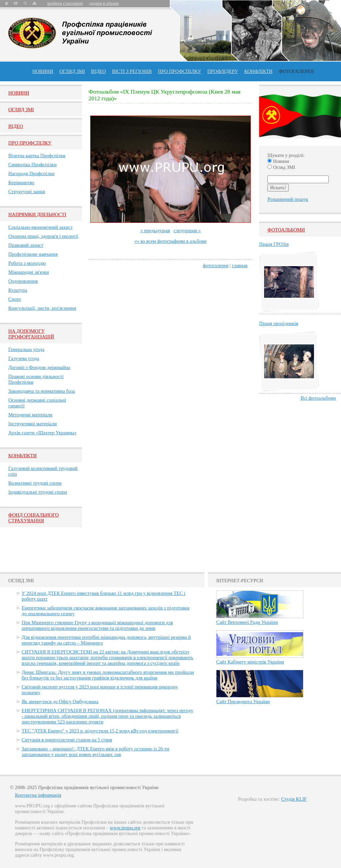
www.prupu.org (125, 828)
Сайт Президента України (243, 701)
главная (240, 265)
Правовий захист (26, 245)
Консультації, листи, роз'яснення (42, 308)
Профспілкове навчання (33, 254)
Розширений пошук (288, 199)
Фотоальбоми (286, 230)
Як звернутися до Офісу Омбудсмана (60, 701)
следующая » (187, 230)
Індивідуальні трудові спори (38, 492)
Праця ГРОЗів (274, 244)
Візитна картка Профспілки (37, 156)
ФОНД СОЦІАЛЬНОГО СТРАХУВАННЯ (33, 518)
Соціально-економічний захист (40, 227)
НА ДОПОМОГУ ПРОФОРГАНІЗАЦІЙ (31, 334)
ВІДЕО (99, 71)
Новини (43, 71)
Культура (18, 290)
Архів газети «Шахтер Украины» (42, 433)
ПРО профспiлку (179, 71)
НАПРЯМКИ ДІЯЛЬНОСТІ (37, 215)
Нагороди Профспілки (31, 174)
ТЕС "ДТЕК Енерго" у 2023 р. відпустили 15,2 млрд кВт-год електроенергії (100, 731)
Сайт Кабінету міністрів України (250, 662)
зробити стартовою (65, 3)
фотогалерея (216, 265)
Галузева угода (24, 358)
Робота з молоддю (27, 263)
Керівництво (21, 183)
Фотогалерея (296, 71)
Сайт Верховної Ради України (247, 622)
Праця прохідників (279, 323)
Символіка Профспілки (32, 165)
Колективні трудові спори (35, 483)
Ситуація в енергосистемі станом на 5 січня (67, 740)
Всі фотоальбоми (318, 398)
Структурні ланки (27, 192)
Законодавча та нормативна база (42, 391)
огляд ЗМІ (72, 71)
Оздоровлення (23, 281)
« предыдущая (155, 230)
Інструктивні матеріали (32, 424)
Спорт (15, 299)
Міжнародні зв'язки (29, 272)
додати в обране (104, 3)
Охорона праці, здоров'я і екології (43, 236)
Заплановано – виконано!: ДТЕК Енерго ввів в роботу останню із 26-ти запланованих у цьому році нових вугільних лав (95, 752)
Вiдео (16, 126)
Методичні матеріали (30, 415)
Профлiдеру (222, 71)
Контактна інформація (38, 795)
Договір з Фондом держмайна (39, 367)
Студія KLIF (294, 799)
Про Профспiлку (30, 143)
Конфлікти (22, 456)
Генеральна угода (26, 349)
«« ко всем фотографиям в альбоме (170, 241)
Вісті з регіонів (132, 71)
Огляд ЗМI (21, 110)
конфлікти (258, 71)
